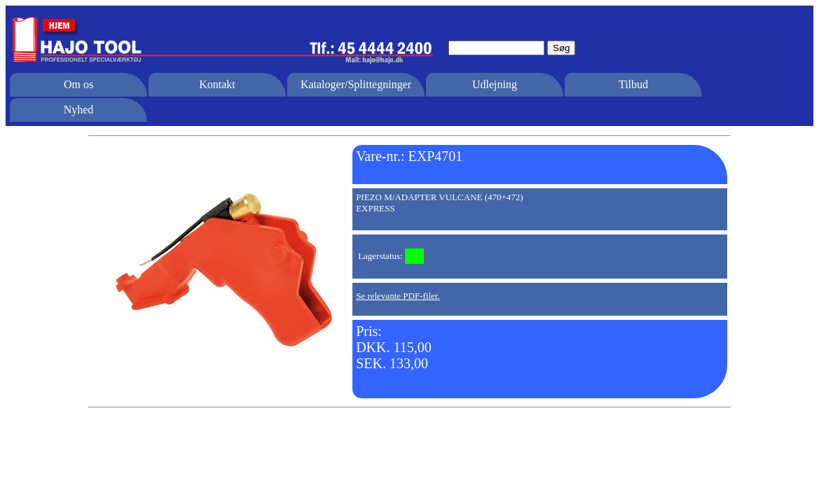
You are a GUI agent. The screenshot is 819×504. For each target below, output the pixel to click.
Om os (78, 84)
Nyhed (79, 110)
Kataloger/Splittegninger (356, 84)
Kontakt (217, 84)
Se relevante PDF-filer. (398, 296)
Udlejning (495, 84)
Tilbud (633, 84)
